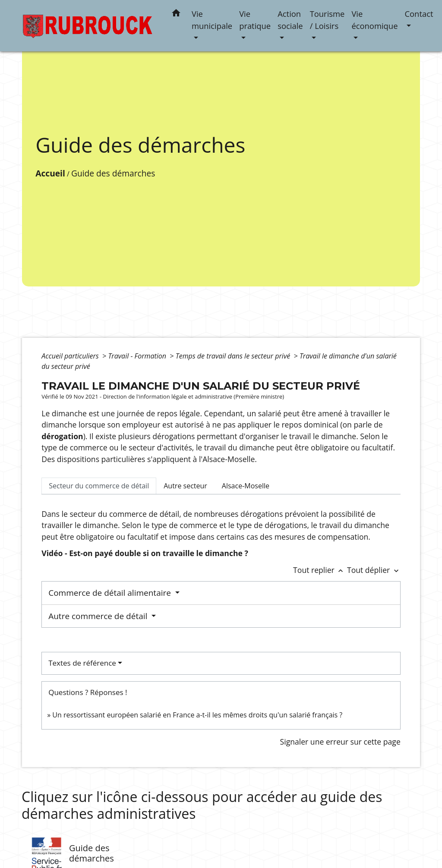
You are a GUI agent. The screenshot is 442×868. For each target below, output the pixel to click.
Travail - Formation (138, 356)
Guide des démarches (113, 173)
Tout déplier (374, 570)
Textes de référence (82, 663)
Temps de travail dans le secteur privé (234, 356)
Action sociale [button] (290, 20)
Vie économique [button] (374, 20)
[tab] (99, 486)
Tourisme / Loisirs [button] (327, 20)
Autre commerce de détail (99, 616)
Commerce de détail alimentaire (111, 593)
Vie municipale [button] (212, 20)
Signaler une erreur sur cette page (340, 742)
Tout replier (320, 570)
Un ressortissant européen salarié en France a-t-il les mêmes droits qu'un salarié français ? (197, 715)
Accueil (50, 173)
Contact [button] (419, 14)
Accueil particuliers (71, 356)
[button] (176, 14)
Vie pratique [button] (255, 20)
